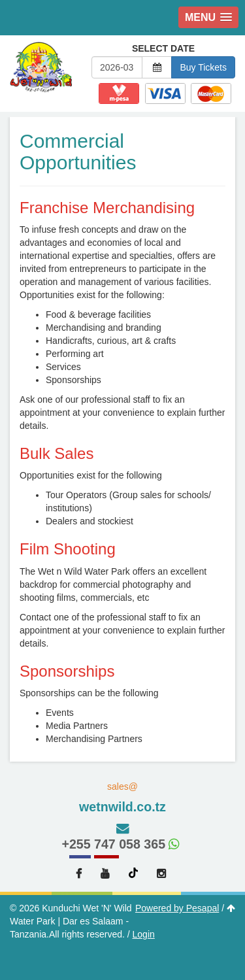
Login (144, 934)
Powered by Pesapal (177, 908)
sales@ (122, 798)
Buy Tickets (203, 67)
